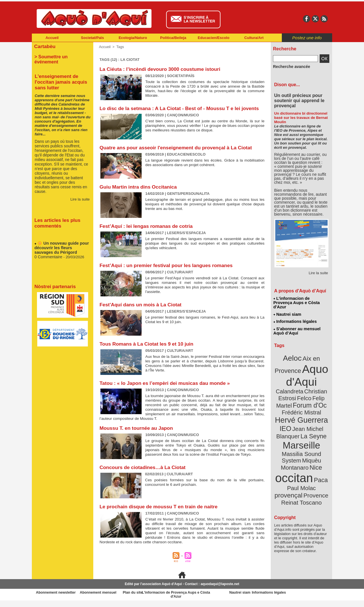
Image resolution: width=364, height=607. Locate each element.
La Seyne (312, 413)
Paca (318, 446)
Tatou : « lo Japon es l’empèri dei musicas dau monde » (167, 389)
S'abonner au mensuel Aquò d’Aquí (297, 325)
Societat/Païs (93, 38)
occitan (295, 444)
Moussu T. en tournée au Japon (138, 434)
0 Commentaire (47, 251)
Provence (294, 459)
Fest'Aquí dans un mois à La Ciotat (142, 311)
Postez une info (307, 38)
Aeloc (293, 351)
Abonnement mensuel (107, 598)
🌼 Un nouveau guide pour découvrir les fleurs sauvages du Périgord (60, 243)
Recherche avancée (289, 66)
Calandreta (315, 373)
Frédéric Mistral (308, 393)
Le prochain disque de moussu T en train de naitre (161, 513)
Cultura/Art (254, 38)
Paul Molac (289, 453)
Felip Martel (293, 386)
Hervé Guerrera (301, 399)
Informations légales (295, 316)
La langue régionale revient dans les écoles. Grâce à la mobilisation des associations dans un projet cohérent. (205, 168)
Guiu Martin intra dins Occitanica (140, 193)
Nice (314, 435)
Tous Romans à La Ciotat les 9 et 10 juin (148, 350)
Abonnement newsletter (57, 598)
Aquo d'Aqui (300, 365)
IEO (288, 407)
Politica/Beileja (173, 38)
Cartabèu (44, 46)
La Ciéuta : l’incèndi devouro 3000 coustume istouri (162, 69)
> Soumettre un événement (60, 56)
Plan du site (157, 598)
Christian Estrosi (295, 379)
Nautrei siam (288, 309)
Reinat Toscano (306, 462)
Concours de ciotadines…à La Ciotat (144, 473)
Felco (320, 379)
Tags (119, 47)
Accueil (52, 38)
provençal (314, 453)
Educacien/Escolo (213, 38)
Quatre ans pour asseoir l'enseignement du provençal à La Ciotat (179, 154)
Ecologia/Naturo (133, 38)
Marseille (292, 421)
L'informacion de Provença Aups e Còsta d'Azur (301, 300)
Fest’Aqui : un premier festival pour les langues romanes (169, 271)
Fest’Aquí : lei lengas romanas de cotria (148, 232)
